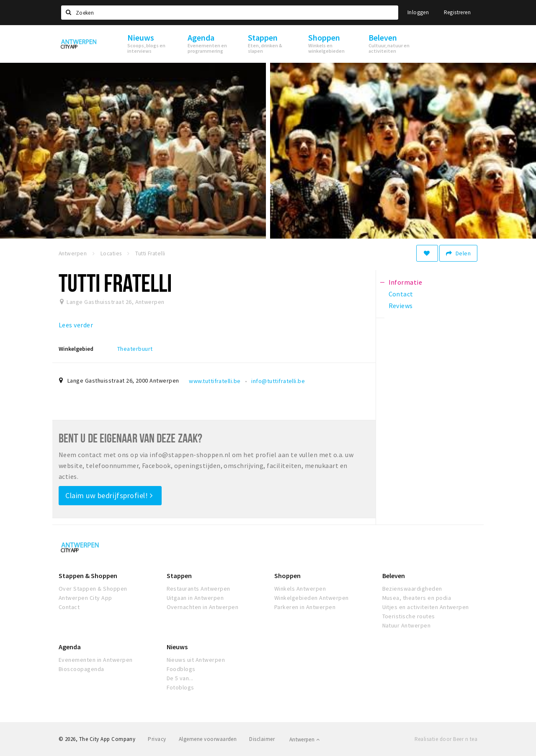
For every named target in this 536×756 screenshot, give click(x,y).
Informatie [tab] (406, 282)
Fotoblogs (180, 687)
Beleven (394, 576)
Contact (69, 607)
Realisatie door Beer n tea (446, 739)
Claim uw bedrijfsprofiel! (109, 495)
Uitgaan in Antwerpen (195, 598)
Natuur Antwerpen (407, 625)
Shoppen (287, 576)
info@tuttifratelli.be (278, 381)
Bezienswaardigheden (412, 589)
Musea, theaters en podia (417, 598)
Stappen (179, 576)
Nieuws (177, 647)
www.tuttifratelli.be (215, 381)
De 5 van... (180, 678)
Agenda (70, 647)
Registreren (457, 12)
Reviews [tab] (401, 306)
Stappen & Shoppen (88, 576)
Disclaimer (262, 739)
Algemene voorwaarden (208, 739)
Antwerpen (304, 739)
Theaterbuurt (135, 349)
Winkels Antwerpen (300, 589)
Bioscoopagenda (81, 669)
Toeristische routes (409, 616)
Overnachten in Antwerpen (203, 607)
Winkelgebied (76, 349)
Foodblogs (181, 669)
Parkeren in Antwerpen (305, 607)
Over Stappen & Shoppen (93, 589)
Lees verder (76, 325)
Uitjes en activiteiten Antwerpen (426, 607)
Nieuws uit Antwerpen (196, 660)
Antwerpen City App (85, 598)
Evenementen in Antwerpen (96, 660)
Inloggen (418, 12)
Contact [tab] (401, 294)
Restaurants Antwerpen (198, 589)
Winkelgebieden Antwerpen (312, 598)
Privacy (157, 739)
